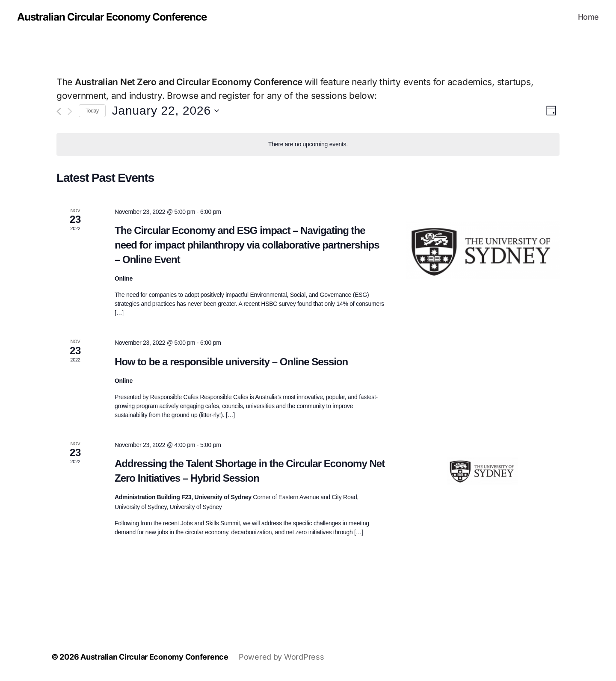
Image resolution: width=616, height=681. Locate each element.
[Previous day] (59, 111)
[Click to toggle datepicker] (166, 111)
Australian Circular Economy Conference (112, 17)
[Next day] (70, 111)
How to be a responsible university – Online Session (231, 362)
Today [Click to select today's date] (92, 111)
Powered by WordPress (281, 657)
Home (588, 17)
